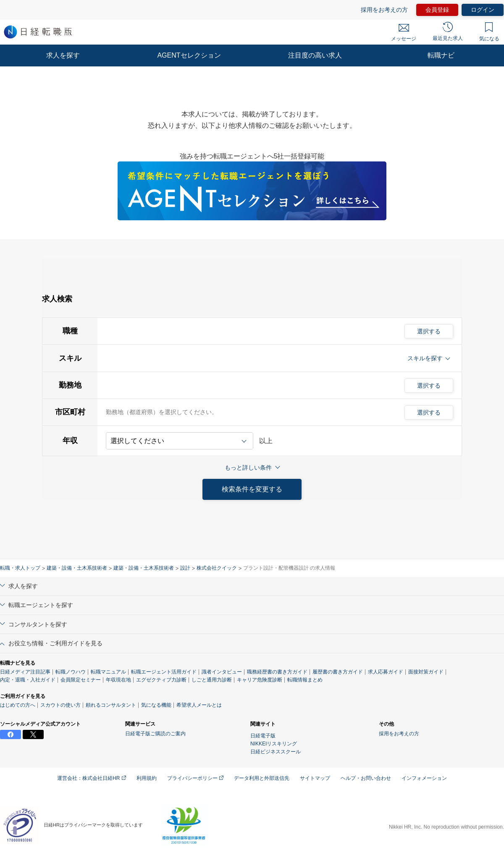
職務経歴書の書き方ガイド (277, 672)
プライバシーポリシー (195, 778)
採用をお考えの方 (384, 10)
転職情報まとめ (305, 680)
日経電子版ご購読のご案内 (155, 734)
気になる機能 (156, 705)
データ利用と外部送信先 (262, 778)
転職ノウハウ (71, 672)
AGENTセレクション (189, 55)
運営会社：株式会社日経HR (92, 778)
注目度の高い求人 (315, 55)
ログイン (483, 10)
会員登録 (437, 10)
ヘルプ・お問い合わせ (366, 778)
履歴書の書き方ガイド (338, 672)
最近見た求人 (448, 32)
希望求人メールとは (199, 705)
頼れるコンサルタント (111, 705)
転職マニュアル (108, 672)
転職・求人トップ (20, 568)
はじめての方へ (18, 705)
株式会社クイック (217, 568)
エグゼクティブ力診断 (161, 680)
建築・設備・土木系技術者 (77, 568)
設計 (185, 568)
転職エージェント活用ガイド (164, 672)
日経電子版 (263, 736)
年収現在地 (118, 680)
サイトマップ (315, 778)
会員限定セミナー (81, 680)
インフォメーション (424, 778)
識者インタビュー (222, 672)
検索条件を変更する (252, 489)
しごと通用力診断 (212, 680)
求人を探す (63, 55)
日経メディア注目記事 (25, 672)
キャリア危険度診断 (260, 680)
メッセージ (404, 33)
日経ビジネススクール (276, 752)
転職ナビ (441, 55)
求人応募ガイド (386, 672)
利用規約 (147, 778)
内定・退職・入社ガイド (28, 680)
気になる (489, 32)
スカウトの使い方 (60, 705)
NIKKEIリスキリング (274, 744)
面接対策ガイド (426, 672)
